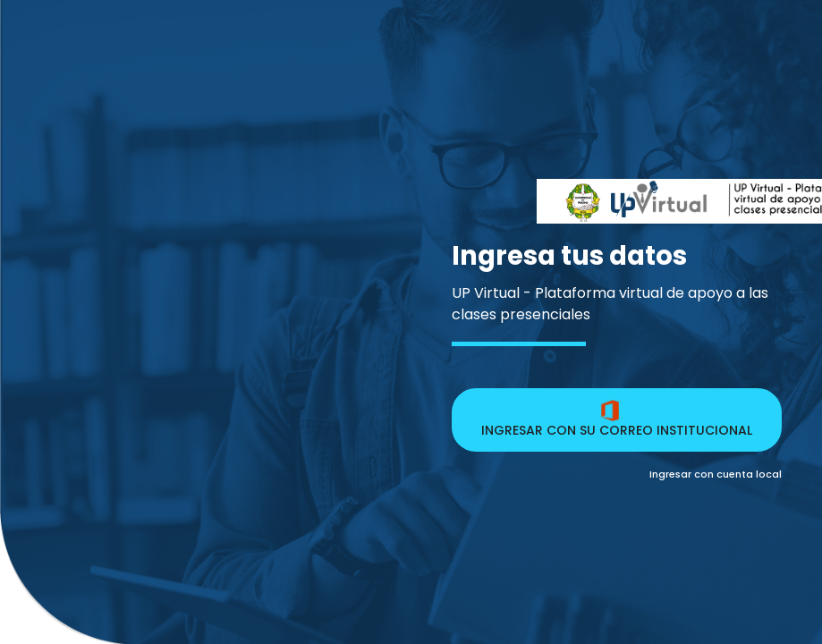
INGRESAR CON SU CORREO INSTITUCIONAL (617, 419)
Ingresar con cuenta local (716, 474)
